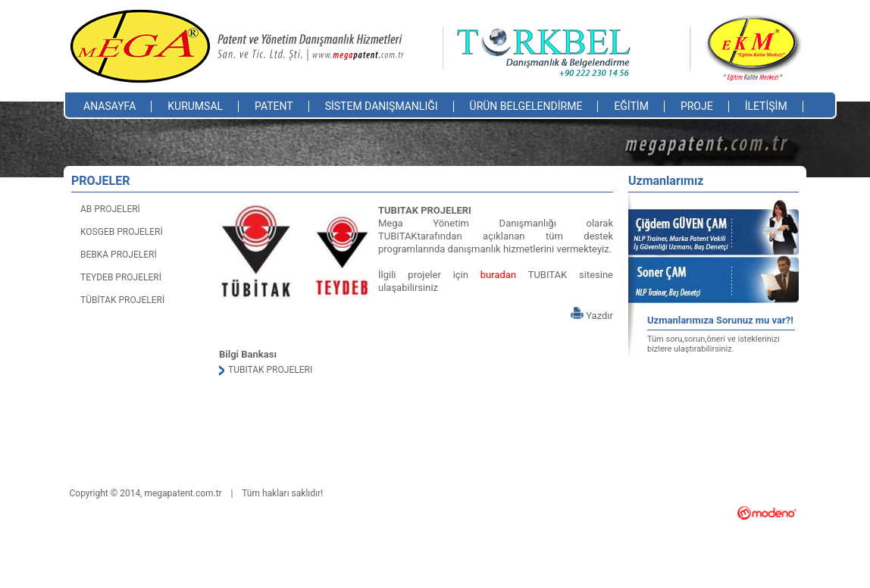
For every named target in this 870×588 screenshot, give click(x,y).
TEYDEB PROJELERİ (121, 277)
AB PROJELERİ (110, 209)
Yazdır (592, 316)
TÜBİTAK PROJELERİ (122, 300)
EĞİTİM (631, 106)
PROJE (697, 106)
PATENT (274, 106)
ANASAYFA (110, 106)
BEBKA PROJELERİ (119, 255)
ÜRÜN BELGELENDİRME (526, 106)
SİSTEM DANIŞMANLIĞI (382, 106)
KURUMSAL (195, 106)
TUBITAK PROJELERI (270, 370)
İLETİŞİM (766, 106)
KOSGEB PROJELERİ (122, 232)
